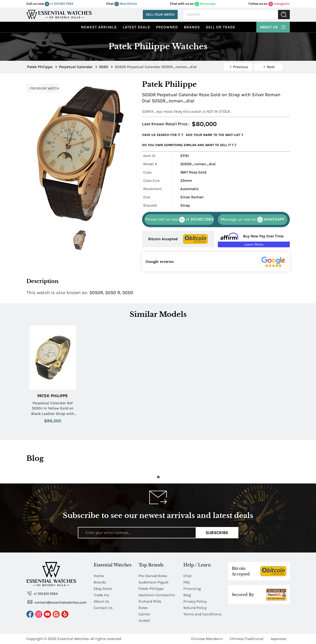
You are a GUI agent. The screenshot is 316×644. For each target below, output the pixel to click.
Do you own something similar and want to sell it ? (189, 145)
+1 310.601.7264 (59, 4)
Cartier (144, 614)
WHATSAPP (253, 220)
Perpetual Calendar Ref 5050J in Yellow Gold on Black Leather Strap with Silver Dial (53, 409)
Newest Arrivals (99, 27)
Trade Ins (101, 595)
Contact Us (103, 608)
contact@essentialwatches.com (57, 602)
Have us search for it (163, 135)
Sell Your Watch (160, 15)
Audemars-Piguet (154, 582)
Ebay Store (103, 589)
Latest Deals (136, 27)
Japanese (278, 639)
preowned (167, 27)
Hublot (144, 620)
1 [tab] (158, 477)
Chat (187, 576)
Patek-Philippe (151, 589)
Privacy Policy (195, 601)
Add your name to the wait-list (215, 135)
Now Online (126, 4)
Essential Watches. (73, 639)
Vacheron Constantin (157, 595)
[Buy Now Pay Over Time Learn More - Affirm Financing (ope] (254, 239)
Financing (192, 589)
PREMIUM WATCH (45, 88)
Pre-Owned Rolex (153, 576)
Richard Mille (150, 601)
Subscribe (217, 533)
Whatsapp (205, 4)
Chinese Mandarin (207, 639)
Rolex (143, 608)
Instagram (279, 4)
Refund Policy (195, 608)
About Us (273, 26)
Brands (192, 27)
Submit (284, 15)
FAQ (186, 582)
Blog (187, 595)
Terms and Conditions (202, 614)
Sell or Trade (221, 27)
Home (99, 576)
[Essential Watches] (59, 14)
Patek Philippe (53, 396)
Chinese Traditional (247, 639)
